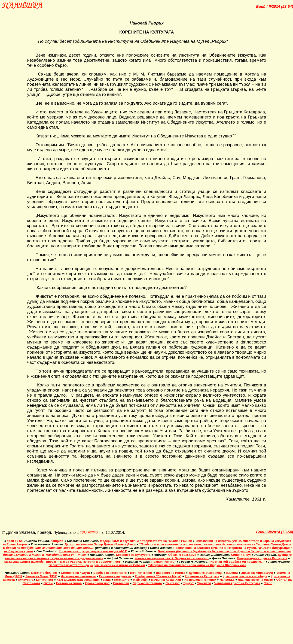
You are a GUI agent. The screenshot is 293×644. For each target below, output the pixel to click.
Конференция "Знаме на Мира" (158, 576)
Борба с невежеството (110, 573)
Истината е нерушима (115, 576)
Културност (45, 580)
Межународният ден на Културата (262, 558)
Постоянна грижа (69, 583)
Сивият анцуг (241, 555)
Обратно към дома (182, 555)
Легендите (122, 580)
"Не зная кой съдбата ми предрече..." (237, 562)
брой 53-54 (15, 541)
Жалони (232, 573)
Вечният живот (141, 573)
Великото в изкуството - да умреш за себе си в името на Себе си (97, 565)
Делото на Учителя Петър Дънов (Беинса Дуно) (100, 544)
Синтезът (172, 583)
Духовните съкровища (206, 573)
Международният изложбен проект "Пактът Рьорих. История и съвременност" (63, 562)
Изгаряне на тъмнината (78, 576)
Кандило (57, 541)
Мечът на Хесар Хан (166, 580)
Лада (107, 580)
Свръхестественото (147, 583)
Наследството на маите (255, 580)
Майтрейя (140, 580)
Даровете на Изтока (171, 573)
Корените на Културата (133, 555)
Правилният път (164, 562)
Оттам (48, 583)
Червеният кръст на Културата (237, 583)
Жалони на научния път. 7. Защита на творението (172, 558)
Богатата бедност (44, 573)
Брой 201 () (275, 7)
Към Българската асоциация (78, 580)
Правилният (94, 583)
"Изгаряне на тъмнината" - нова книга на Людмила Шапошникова (197, 565)
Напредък (227, 580)
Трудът (188, 583)
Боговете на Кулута (75, 573)
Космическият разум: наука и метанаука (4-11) (93, 551)
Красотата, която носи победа (245, 576)
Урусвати (204, 583)
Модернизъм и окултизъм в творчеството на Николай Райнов (146, 541)
